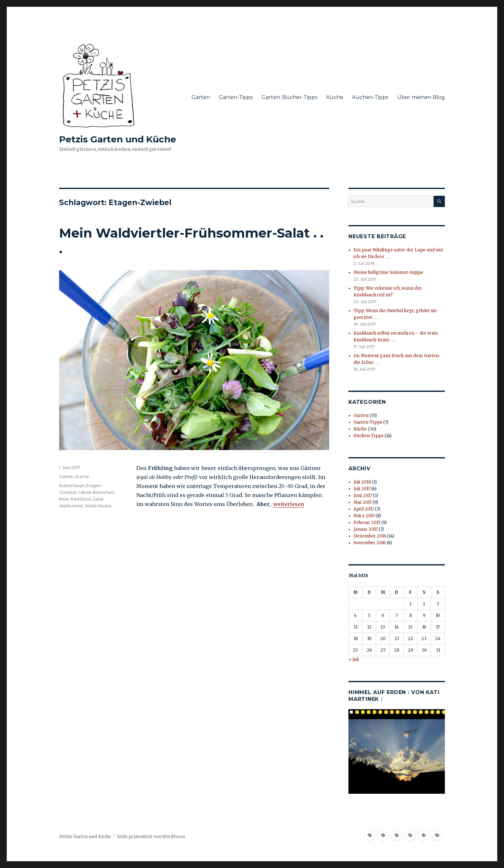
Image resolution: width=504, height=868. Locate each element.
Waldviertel (71, 506)
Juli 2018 (362, 482)
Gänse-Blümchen (96, 492)
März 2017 (364, 516)
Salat (98, 499)
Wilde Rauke (98, 506)
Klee (64, 499)
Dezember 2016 (370, 536)
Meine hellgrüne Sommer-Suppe (388, 272)
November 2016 (370, 543)
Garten (201, 97)
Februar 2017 (367, 523)
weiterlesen (289, 504)
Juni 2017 (363, 496)
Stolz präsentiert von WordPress (151, 837)
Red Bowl (81, 499)
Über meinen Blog (421, 97)
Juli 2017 (362, 489)
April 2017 (364, 509)
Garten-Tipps (236, 97)
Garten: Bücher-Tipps (289, 97)
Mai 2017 (363, 502)
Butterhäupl (72, 485)
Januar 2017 (366, 529)
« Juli (354, 660)
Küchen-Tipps (370, 97)
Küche (335, 97)
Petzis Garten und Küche (118, 139)
